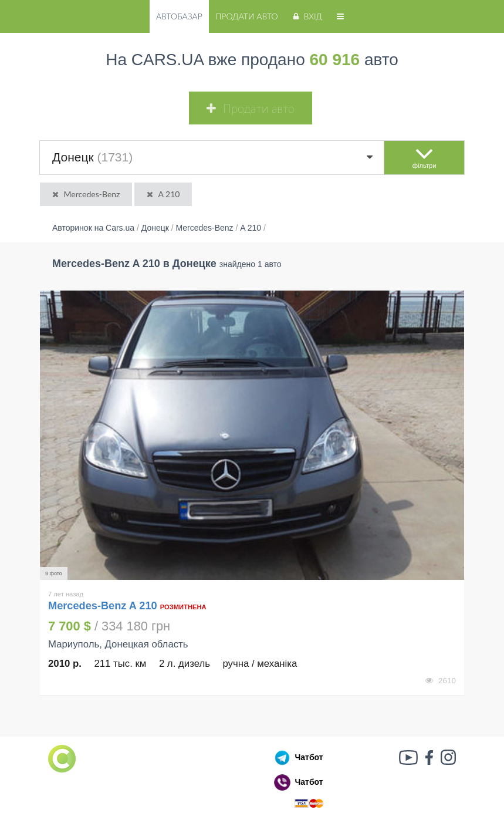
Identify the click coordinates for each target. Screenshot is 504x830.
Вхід (307, 16)
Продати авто (246, 16)
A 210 (162, 194)
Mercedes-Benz (85, 194)
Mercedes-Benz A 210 (104, 606)
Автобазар (179, 16)
